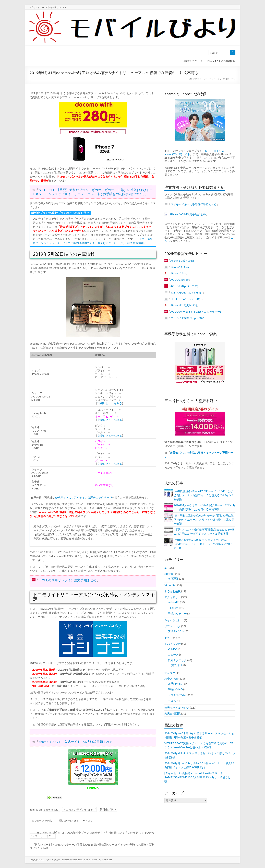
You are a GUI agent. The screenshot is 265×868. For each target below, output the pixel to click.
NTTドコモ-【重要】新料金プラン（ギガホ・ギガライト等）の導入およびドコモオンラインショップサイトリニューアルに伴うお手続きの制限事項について (93, 192)
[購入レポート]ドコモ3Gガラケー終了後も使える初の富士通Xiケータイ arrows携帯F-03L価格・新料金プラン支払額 (92, 846)
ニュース (173, 654)
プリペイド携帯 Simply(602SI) (188, 318)
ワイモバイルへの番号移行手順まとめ (194, 204)
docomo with (52, 809)
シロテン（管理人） (45, 821)
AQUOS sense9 (179, 280)
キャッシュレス (174, 620)
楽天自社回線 (173, 713)
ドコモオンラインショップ (79, 809)
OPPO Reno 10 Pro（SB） (186, 299)
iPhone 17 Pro (178, 273)
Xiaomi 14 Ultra (180, 267)
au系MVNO (175, 683)
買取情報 (177, 665)
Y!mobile (170, 585)
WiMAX (173, 649)
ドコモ (89, 821)
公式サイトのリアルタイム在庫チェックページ (83, 497)
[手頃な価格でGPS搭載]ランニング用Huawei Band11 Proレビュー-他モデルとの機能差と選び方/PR (203, 544)
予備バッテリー (177, 613)
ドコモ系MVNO (178, 695)
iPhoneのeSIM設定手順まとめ (188, 214)
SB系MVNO (175, 689)
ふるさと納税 (173, 591)
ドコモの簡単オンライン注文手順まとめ (68, 580)
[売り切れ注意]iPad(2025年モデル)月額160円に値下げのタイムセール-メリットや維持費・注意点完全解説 (204, 519)
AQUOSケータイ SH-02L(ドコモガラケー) (196, 312)
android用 (174, 602)
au (166, 568)
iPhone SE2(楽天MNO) (183, 305)
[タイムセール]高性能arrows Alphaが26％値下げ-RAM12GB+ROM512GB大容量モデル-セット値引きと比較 (199, 777)
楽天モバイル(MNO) (177, 707)
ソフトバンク (173, 626)
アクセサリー (173, 597)
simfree (169, 574)
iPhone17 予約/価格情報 (221, 61)
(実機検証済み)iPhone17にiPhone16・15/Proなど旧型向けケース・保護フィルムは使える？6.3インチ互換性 (205, 495)
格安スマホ (171, 679)
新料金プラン (108, 809)
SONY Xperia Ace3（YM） (186, 292)
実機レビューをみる (110, 403)
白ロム (172, 701)
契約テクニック (193, 61)
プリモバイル (176, 631)
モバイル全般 (173, 644)
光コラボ (170, 673)
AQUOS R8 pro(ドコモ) (184, 286)
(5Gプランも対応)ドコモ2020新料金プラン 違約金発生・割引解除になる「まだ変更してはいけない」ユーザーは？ (92, 834)
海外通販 (173, 578)
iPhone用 (173, 608)
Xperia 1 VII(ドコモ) (182, 260)
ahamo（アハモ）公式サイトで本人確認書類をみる (76, 742)
